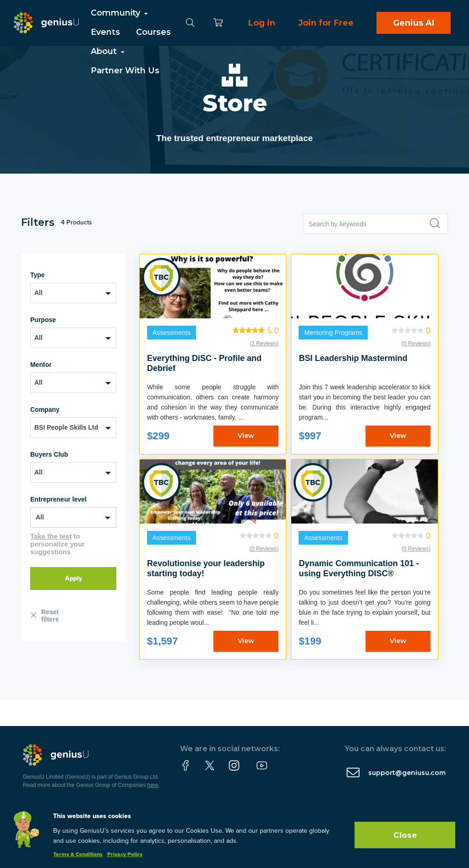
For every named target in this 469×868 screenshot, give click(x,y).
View (246, 436)
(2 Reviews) (264, 344)
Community (120, 13)
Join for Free (326, 23)
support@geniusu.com (407, 773)
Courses (153, 32)
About (108, 51)
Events (105, 32)
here (153, 785)
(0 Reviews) (416, 344)
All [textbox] (38, 293)
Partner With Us (125, 71)
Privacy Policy (125, 855)
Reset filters (50, 616)
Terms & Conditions (78, 855)
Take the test (51, 536)
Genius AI (414, 23)
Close (405, 835)
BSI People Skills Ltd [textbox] (66, 427)
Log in (262, 23)
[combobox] (73, 293)
